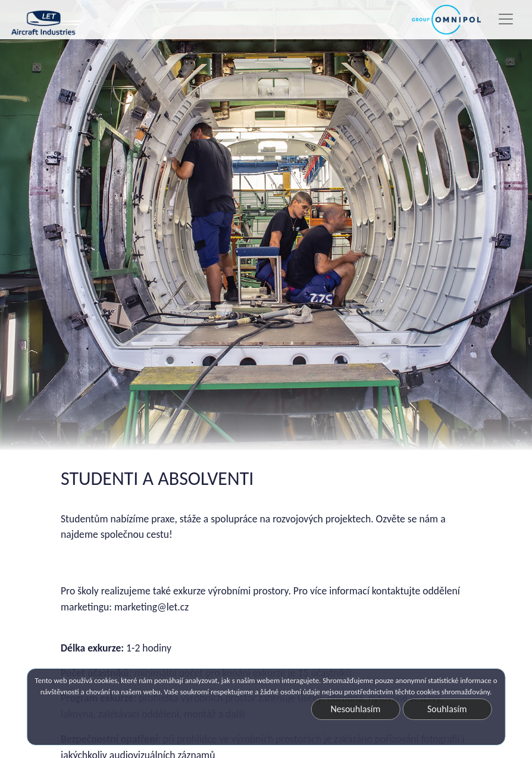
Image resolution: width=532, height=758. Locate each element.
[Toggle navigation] (506, 19)
